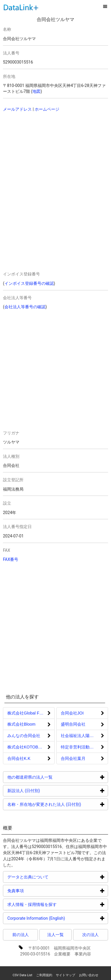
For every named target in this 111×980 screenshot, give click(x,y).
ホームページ (47, 109)
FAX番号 (11, 559)
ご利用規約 (44, 975)
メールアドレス (17, 109)
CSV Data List (22, 975)
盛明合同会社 (73, 724)
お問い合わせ (89, 975)
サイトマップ (65, 975)
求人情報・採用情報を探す (54, 904)
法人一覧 (55, 935)
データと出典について (50, 877)
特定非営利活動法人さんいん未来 (84, 747)
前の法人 (21, 935)
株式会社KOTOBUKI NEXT (31, 747)
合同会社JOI (72, 713)
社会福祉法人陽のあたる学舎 (84, 736)
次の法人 (90, 935)
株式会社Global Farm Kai (30, 713)
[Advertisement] (44, 155)
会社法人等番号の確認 (25, 307)
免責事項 (38, 891)
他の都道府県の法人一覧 (52, 777)
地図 (36, 91)
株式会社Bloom (21, 724)
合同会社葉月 (73, 758)
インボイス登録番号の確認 (29, 283)
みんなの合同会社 (24, 736)
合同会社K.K (19, 758)
